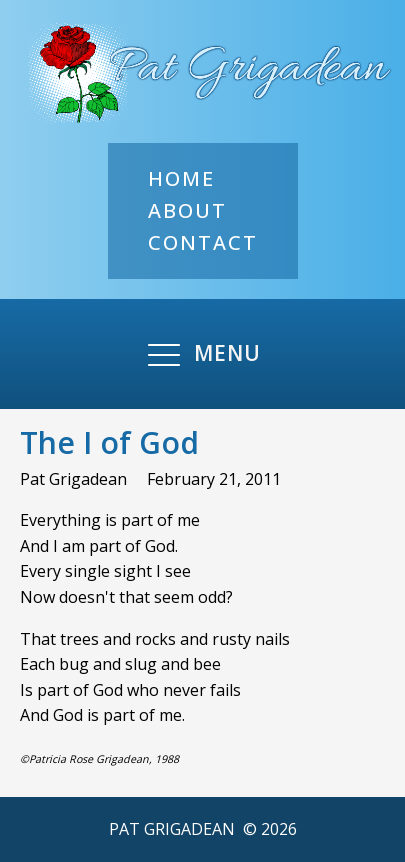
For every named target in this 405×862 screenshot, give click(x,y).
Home (181, 178)
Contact (203, 242)
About (187, 210)
